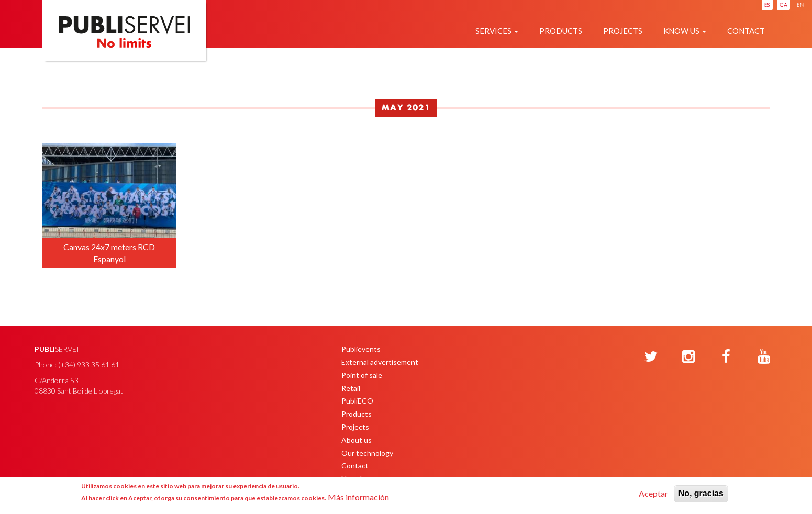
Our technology (367, 453)
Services (497, 31)
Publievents (361, 349)
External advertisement (380, 362)
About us (357, 440)
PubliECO (357, 401)
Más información (358, 497)
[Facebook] (726, 357)
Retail (351, 388)
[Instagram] (688, 357)
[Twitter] (651, 357)
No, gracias (701, 493)
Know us (685, 31)
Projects (623, 31)
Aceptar (653, 493)
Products (561, 31)
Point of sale (362, 375)
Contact (746, 31)
